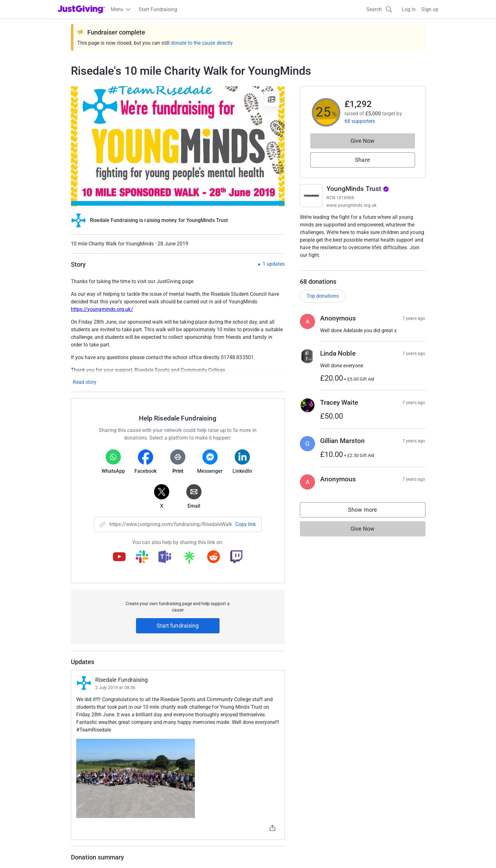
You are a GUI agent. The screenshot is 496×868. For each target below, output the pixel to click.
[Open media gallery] (178, 146)
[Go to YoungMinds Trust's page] (311, 196)
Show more (369, 518)
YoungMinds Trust (358, 189)
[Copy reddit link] (214, 557)
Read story (85, 382)
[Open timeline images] (178, 778)
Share (362, 160)
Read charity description (329, 267)
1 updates (274, 264)
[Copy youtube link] (119, 557)
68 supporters (360, 121)
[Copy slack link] (142, 557)
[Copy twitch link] (236, 557)
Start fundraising (178, 626)
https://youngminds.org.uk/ (102, 309)
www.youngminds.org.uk (351, 205)
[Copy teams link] (165, 557)
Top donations (323, 302)
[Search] (379, 9)
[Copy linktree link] (189, 559)
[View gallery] (272, 99)
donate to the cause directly (202, 43)
